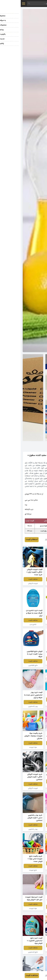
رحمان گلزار (29, 540)
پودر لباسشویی (12, 706)
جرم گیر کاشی (35, 786)
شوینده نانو (35, 949)
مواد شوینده (35, 583)
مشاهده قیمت (35, 579)
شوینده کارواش (12, 583)
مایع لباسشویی (12, 952)
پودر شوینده (35, 704)
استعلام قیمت (11, 540)
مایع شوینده (12, 870)
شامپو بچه (35, 622)
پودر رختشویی (35, 829)
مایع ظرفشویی (35, 663)
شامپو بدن (12, 624)
